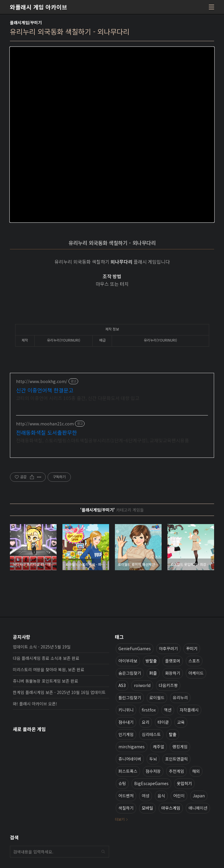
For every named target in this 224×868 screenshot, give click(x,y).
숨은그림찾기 (130, 673)
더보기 (120, 819)
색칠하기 (126, 808)
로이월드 (157, 697)
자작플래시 (189, 710)
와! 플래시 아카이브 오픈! (35, 704)
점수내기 (126, 722)
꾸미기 (192, 648)
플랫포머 (173, 661)
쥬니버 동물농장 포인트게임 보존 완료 (45, 681)
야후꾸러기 (168, 648)
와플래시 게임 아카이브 (38, 7)
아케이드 (196, 673)
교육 (181, 722)
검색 (103, 852)
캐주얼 (159, 747)
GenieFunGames (135, 648)
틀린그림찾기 (130, 697)
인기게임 (126, 734)
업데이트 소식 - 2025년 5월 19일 (42, 647)
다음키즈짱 (168, 685)
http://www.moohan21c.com (45, 424)
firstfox (149, 710)
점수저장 (153, 771)
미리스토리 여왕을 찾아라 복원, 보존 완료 (49, 669)
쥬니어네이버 (130, 759)
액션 (168, 710)
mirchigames (132, 747)
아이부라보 (128, 661)
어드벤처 (126, 796)
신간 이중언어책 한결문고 (45, 390)
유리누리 (180, 697)
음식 (161, 796)
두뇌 (153, 759)
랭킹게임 (180, 747)
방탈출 (151, 661)
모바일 (147, 808)
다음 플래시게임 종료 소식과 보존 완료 (46, 658)
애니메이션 (198, 808)
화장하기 (173, 673)
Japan (199, 796)
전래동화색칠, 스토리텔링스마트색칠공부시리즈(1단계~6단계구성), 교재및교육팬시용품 (103, 440)
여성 (146, 796)
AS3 (122, 685)
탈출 (173, 734)
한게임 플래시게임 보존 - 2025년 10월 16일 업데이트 (59, 692)
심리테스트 (151, 734)
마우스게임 (171, 808)
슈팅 (122, 783)
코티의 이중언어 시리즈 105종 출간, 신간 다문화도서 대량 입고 (78, 398)
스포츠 (194, 661)
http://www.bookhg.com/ (42, 381)
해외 (196, 771)
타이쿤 (163, 722)
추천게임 (176, 771)
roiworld (142, 685)
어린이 (179, 796)
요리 (146, 722)
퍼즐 (153, 673)
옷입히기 (184, 783)
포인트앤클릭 (176, 759)
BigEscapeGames (151, 783)
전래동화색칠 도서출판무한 (47, 432)
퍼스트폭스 (128, 771)
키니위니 (126, 710)
